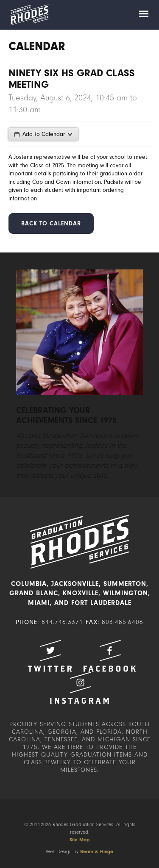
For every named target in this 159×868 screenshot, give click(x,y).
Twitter (50, 656)
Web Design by (79, 851)
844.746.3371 (62, 622)
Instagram (80, 688)
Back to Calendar (51, 223)
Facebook (109, 656)
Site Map (79, 840)
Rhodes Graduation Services (29, 15)
